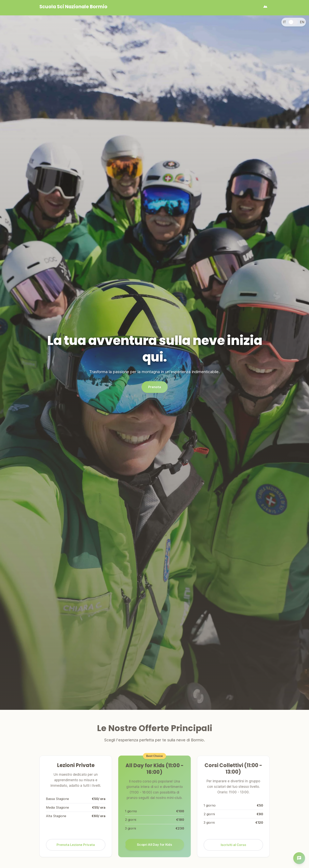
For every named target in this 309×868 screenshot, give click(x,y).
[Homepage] (73, 7)
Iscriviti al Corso (233, 849)
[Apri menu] (265, 7)
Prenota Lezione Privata (76, 848)
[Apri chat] (299, 858)
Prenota (155, 389)
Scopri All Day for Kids (155, 846)
